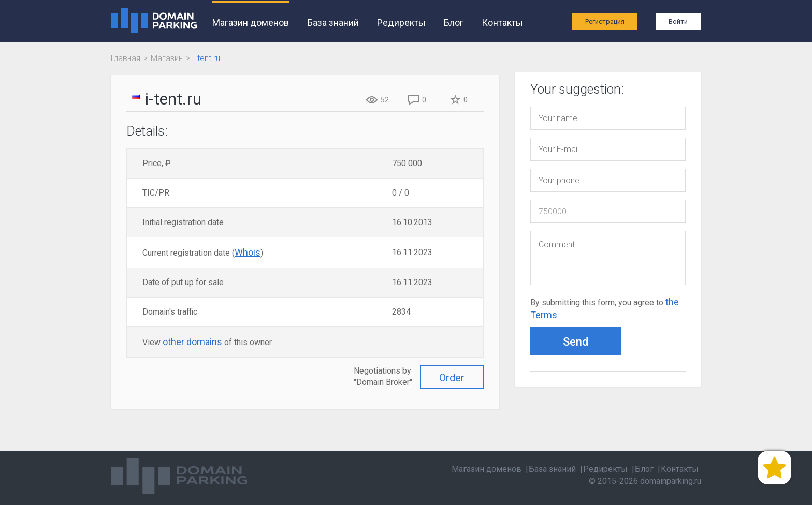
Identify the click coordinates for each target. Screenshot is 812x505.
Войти (678, 21)
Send (576, 342)
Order (452, 378)
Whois (248, 252)
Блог (454, 23)
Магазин (167, 58)
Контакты (502, 23)
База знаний (333, 23)
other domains (192, 342)
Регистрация (605, 21)
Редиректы (401, 23)
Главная (126, 58)
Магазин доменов (251, 23)
